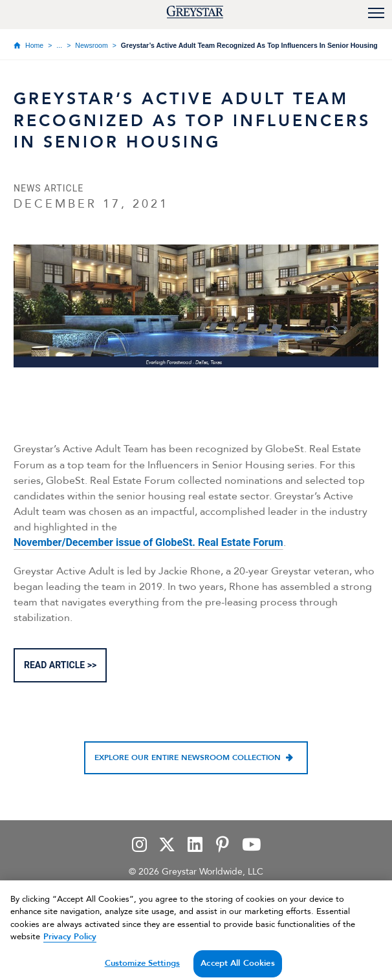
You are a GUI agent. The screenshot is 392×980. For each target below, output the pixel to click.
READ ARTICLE (54, 665)
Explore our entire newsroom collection (188, 758)
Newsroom (91, 45)
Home (34, 45)
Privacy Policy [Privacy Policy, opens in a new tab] (70, 944)
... (59, 45)
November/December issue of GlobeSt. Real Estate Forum (148, 542)
